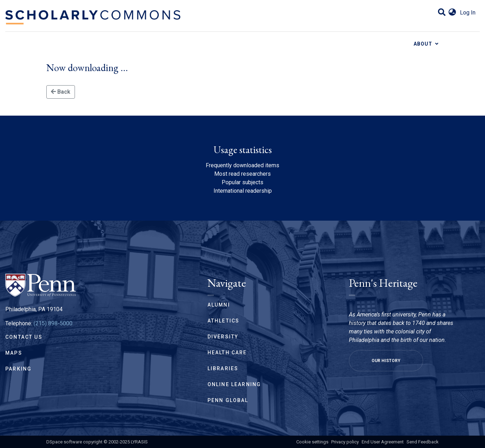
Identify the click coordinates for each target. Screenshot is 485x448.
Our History (386, 361)
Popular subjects (242, 182)
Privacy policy (345, 442)
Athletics (224, 321)
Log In (468, 13)
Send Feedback (423, 442)
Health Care (227, 353)
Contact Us (24, 337)
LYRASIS (139, 442)
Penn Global (228, 400)
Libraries (223, 368)
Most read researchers (242, 174)
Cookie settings (312, 442)
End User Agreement (383, 442)
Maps (14, 353)
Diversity (223, 337)
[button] (452, 13)
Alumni (219, 305)
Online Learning (234, 384)
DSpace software (64, 442)
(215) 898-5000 (53, 323)
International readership (243, 191)
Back (61, 92)
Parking (18, 369)
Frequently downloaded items (242, 165)
